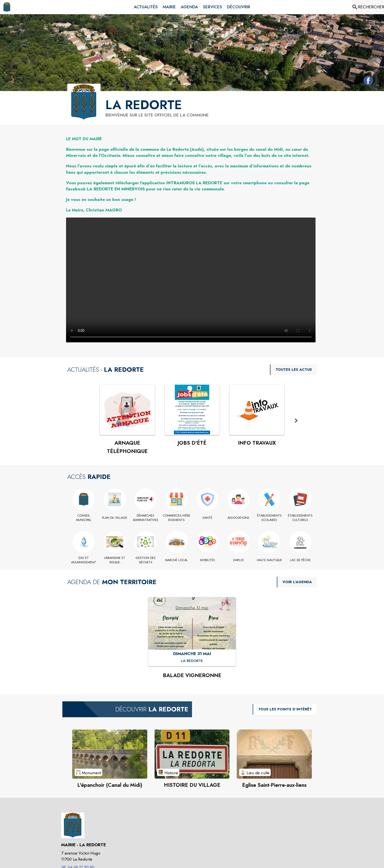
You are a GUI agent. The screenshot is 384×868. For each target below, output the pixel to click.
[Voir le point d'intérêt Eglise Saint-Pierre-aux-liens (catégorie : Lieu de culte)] (274, 754)
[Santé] (208, 518)
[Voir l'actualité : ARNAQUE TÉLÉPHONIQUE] (127, 410)
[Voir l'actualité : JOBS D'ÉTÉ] (192, 410)
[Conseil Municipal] (84, 518)
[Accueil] (7, 7)
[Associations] (239, 518)
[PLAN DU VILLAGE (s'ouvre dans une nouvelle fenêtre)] (115, 518)
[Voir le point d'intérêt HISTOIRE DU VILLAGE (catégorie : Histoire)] (192, 754)
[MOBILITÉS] (208, 560)
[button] (296, 421)
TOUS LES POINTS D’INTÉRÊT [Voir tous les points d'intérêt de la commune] (285, 709)
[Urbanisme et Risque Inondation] (115, 560)
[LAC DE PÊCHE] (300, 560)
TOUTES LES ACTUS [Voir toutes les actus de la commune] (294, 370)
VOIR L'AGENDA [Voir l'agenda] (297, 582)
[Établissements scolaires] (269, 518)
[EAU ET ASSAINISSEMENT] (84, 560)
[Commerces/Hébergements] (177, 518)
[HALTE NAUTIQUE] (269, 560)
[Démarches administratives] (146, 518)
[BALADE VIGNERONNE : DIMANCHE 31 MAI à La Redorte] (192, 661)
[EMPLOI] (239, 560)
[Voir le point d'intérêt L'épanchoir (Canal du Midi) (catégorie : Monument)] (110, 754)
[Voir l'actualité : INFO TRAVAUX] (257, 410)
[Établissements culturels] (300, 518)
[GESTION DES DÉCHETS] (146, 560)
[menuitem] (146, 7)
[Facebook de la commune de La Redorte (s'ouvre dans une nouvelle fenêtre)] (367, 81)
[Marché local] (177, 560)
